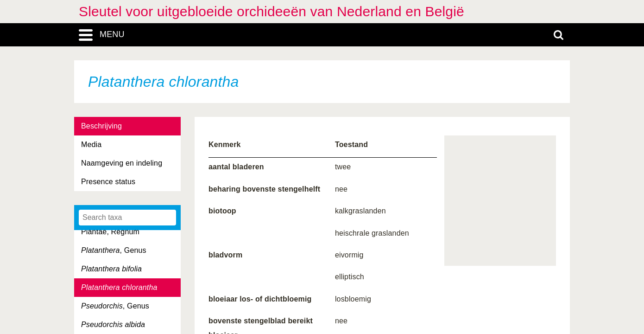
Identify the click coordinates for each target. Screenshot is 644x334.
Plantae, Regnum (110, 232)
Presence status (108, 182)
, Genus (114, 250)
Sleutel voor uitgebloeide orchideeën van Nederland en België (271, 11)
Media (91, 145)
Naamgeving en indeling (122, 163)
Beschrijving (101, 126)
